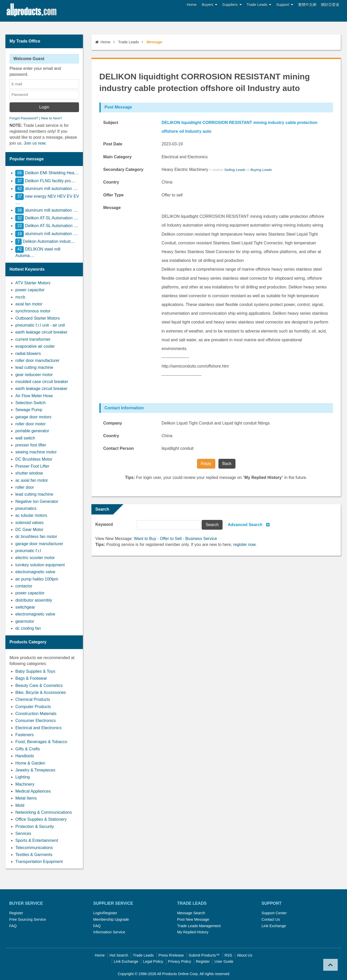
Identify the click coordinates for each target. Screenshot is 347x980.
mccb (20, 297)
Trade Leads (259, 5)
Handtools (25, 756)
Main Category (117, 157)
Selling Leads (235, 170)
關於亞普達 (330, 5)
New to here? (52, 118)
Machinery (25, 784)
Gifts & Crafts (27, 749)
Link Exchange (274, 926)
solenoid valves (29, 523)
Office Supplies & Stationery (41, 819)
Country (111, 182)
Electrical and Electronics (38, 728)
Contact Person (119, 448)
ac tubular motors (31, 515)
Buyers (209, 5)
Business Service (201, 539)
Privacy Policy (180, 961)
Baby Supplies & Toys (35, 671)
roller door (25, 487)
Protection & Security (34, 827)
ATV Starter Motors (33, 283)
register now (244, 545)
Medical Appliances (33, 791)
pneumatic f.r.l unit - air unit (40, 325)
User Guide (224, 961)
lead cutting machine (34, 367)
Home (192, 5)
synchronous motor (33, 311)
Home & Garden (30, 763)
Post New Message (193, 919)
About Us (245, 955)
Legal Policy (153, 961)
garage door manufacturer (39, 544)
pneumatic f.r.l (28, 551)
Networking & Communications (44, 812)
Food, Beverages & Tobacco (41, 742)
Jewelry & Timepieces (35, 770)
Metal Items (26, 798)
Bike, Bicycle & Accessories (41, 692)
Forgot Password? (24, 118)
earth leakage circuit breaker (41, 332)
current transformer (33, 339)
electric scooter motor (35, 558)
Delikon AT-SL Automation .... (47, 218)
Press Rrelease (171, 955)
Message (112, 208)
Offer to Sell (171, 539)
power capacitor (30, 290)
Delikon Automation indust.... (45, 241)
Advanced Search (245, 525)
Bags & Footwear (31, 678)
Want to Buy (145, 539)
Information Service (109, 932)
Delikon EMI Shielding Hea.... (47, 173)
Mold (20, 805)
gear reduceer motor (34, 375)
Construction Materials (36, 714)
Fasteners (24, 735)
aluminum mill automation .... (46, 189)
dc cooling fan (28, 628)
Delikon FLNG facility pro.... (45, 181)
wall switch (25, 438)
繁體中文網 (307, 5)
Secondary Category (123, 169)
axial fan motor (29, 304)
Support (285, 5)
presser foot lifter (31, 445)
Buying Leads (261, 170)
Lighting (22, 777)
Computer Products (33, 707)
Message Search (191, 913)
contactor (24, 586)
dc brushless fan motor (36, 537)
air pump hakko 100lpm (37, 579)
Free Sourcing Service (28, 919)
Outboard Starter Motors (38, 318)
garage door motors (33, 417)
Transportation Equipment (39, 862)
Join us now (35, 143)
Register (16, 913)
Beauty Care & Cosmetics (39, 686)
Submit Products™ (204, 955)
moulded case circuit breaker (42, 382)
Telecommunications (34, 848)
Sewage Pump (29, 410)
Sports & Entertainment (37, 840)
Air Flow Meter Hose (34, 396)
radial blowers (28, 354)
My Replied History (193, 932)
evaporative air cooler (35, 346)
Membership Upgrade (111, 919)
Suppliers (232, 5)
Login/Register (105, 913)
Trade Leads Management (199, 926)
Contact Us (271, 919)
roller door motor (30, 424)
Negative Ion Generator (37, 501)
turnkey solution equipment (40, 565)
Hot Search (119, 955)
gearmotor (25, 621)
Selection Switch (30, 403)
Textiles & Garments (34, 855)
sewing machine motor (36, 452)
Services (23, 833)
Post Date (113, 144)
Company (113, 423)
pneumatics (26, 508)
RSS (228, 955)
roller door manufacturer (37, 360)
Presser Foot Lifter (32, 466)
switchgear (25, 607)
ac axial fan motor (31, 480)
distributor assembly (34, 600)
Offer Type (113, 195)
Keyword (104, 524)
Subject (111, 123)
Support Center (274, 913)
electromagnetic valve (35, 572)
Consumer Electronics (36, 721)
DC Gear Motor (29, 530)
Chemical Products (33, 699)
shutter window (29, 473)
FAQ (13, 926)
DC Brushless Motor (34, 459)
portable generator (32, 431)
